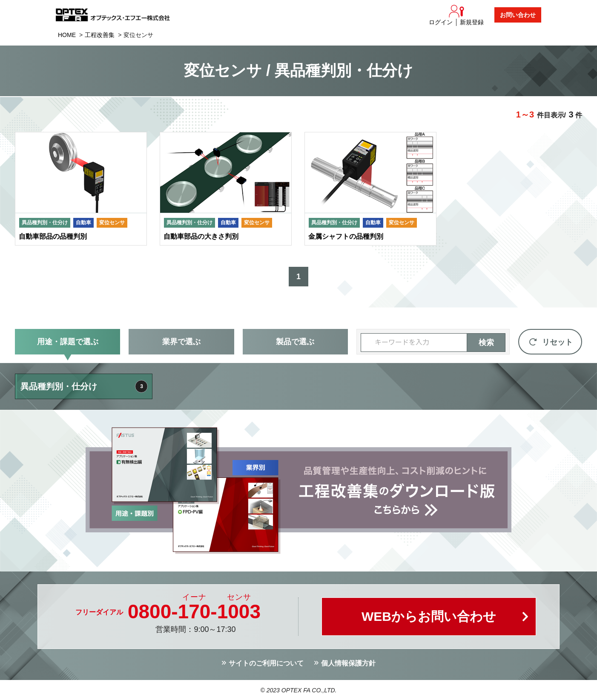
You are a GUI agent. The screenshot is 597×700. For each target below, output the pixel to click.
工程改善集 (100, 35)
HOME (67, 35)
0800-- (194, 611)
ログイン (441, 22)
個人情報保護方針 (348, 663)
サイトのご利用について (266, 663)
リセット (557, 342)
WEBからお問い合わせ (429, 616)
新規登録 (472, 22)
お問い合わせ (518, 15)
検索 (486, 343)
